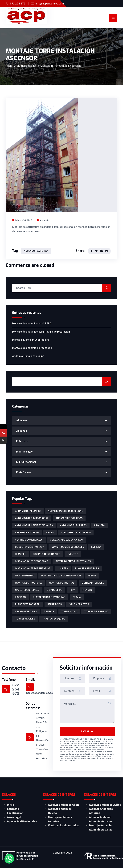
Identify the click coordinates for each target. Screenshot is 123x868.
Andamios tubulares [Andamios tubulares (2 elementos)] (73, 525)
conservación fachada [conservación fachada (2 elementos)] (30, 547)
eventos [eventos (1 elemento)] (73, 554)
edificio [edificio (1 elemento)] (96, 547)
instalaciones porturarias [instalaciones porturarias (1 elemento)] (33, 568)
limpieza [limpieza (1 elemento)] (63, 568)
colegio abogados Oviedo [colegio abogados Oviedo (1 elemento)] (66, 540)
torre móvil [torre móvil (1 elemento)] (69, 612)
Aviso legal (14, 817)
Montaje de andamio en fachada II (32, 348)
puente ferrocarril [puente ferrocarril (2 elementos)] (28, 604)
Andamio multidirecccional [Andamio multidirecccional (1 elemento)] (65, 511)
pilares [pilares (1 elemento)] (87, 590)
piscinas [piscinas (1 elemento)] (20, 597)
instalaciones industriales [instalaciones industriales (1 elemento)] (73, 561)
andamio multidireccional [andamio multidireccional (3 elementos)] (32, 518)
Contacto (13, 809)
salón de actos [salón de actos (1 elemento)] (79, 604)
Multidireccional (26, 66)
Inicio (9, 66)
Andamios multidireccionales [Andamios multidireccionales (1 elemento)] (34, 525)
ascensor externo (36, 251)
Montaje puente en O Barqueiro (31, 340)
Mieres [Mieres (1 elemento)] (92, 576)
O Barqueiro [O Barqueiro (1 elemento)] (55, 590)
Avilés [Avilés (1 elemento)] (50, 533)
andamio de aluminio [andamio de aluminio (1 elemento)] (28, 511)
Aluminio (22, 421)
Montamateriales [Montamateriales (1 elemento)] (93, 583)
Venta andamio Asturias (64, 825)
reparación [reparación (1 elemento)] (55, 604)
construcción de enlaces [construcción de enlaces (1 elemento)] (68, 547)
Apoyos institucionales (22, 821)
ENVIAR (87, 731)
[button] (9, 859)
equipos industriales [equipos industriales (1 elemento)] (47, 554)
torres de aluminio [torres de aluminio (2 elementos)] (96, 612)
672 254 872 (18, 4)
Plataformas (24, 472)
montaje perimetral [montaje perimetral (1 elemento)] (62, 583)
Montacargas (24, 452)
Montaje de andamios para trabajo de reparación (41, 332)
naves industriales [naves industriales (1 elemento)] (27, 590)
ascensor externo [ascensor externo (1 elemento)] (27, 533)
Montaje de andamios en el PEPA (32, 324)
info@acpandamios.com (50, 4)
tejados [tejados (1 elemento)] (49, 612)
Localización (15, 813)
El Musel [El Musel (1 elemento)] (20, 554)
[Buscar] (106, 382)
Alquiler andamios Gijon (63, 805)
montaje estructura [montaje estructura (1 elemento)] (28, 583)
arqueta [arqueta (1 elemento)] (99, 525)
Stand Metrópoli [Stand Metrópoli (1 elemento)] (26, 612)
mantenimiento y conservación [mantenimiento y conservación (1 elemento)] (61, 576)
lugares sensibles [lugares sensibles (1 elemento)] (87, 568)
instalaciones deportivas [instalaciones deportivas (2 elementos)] (32, 561)
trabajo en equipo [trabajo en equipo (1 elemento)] (54, 619)
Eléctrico (22, 441)
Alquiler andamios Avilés (105, 805)
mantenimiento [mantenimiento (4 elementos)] (25, 576)
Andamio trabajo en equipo (28, 356)
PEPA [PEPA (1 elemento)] (72, 590)
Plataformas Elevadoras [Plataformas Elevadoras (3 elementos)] (49, 597)
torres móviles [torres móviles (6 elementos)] (25, 619)
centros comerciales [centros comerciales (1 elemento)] (29, 540)
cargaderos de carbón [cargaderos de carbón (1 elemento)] (76, 533)
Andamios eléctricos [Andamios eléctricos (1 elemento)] (69, 518)
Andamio (43, 220)
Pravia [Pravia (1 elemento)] (77, 597)
